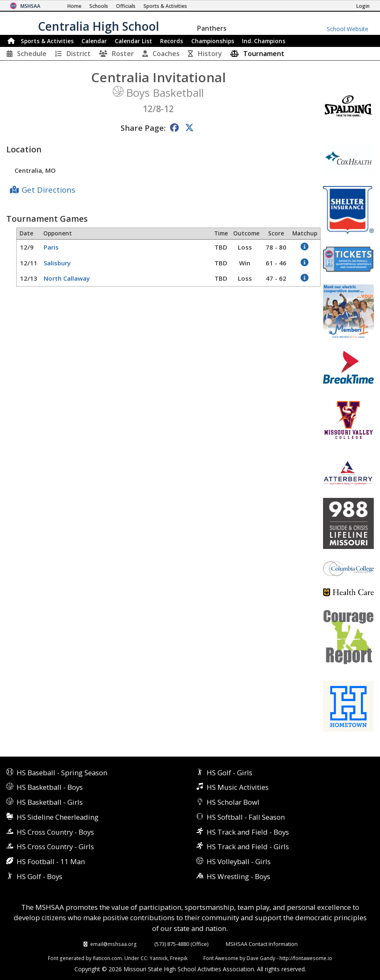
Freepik (179, 958)
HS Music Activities (238, 787)
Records (171, 41)
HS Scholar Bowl (233, 802)
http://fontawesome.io (306, 958)
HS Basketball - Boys (50, 787)
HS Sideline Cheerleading (58, 817)
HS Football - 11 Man (51, 861)
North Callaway (67, 278)
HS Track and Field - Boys (248, 832)
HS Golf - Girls (229, 773)
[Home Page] (74, 6)
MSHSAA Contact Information (262, 944)
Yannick (159, 958)
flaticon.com (107, 958)
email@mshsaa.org (114, 944)
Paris (51, 247)
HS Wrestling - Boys (238, 876)
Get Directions (48, 190)
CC (144, 958)
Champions (264, 41)
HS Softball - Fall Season (246, 817)
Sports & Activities (47, 41)
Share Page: (143, 128)
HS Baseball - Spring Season (62, 773)
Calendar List (133, 41)
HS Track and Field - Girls (248, 846)
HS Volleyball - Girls (239, 861)
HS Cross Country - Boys (55, 832)
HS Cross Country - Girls (55, 846)
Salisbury (57, 263)
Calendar (94, 41)
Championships (213, 41)
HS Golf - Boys (39, 876)
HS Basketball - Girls (50, 802)
